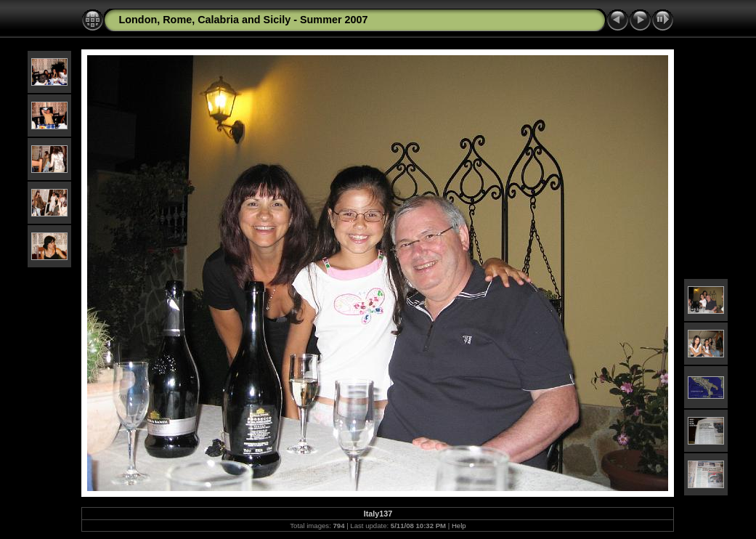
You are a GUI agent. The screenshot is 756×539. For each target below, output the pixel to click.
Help (459, 526)
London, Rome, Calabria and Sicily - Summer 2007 (243, 20)
